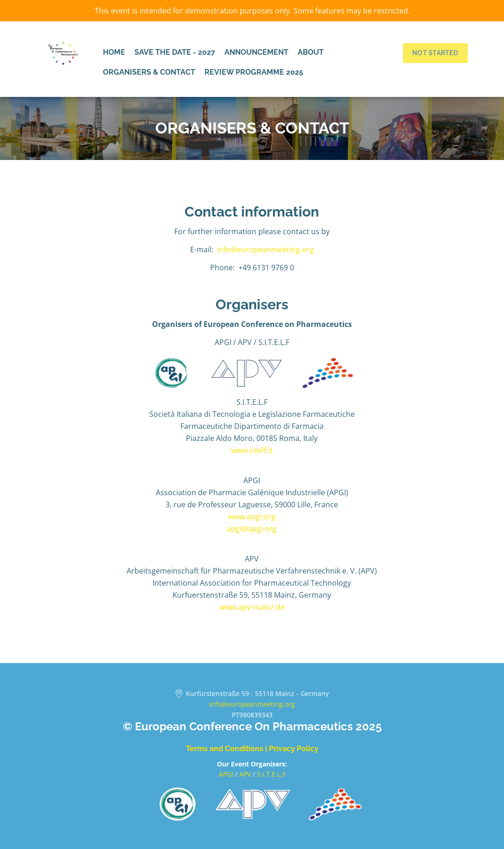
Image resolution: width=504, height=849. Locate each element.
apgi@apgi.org (252, 529)
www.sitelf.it (252, 450)
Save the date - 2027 (175, 52)
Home (114, 52)
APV (246, 774)
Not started (435, 53)
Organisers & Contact (149, 72)
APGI (227, 774)
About (311, 52)
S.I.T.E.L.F (271, 774)
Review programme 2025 (254, 72)
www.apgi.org (252, 517)
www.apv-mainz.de (252, 607)
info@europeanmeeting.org (265, 249)
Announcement (256, 52)
